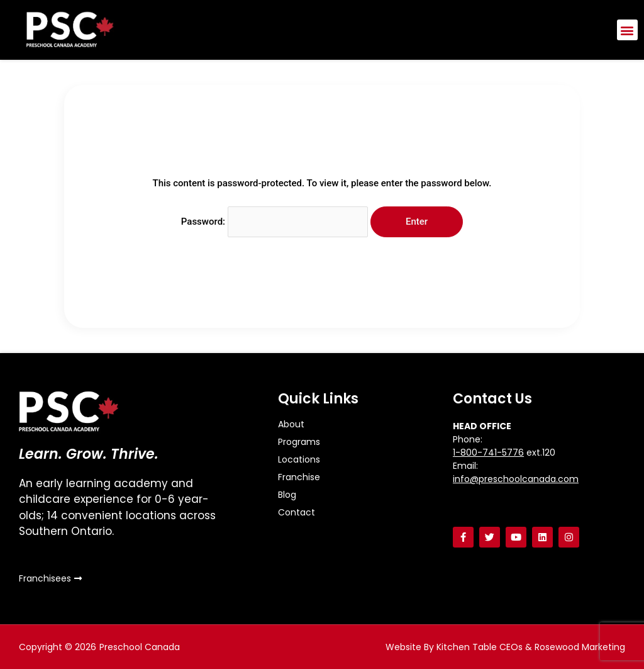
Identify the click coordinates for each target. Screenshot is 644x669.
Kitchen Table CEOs (480, 647)
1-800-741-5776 (488, 453)
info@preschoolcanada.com (516, 479)
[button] (627, 30)
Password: (275, 222)
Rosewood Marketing (580, 647)
